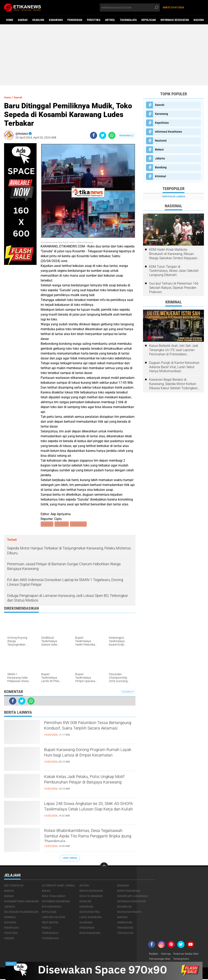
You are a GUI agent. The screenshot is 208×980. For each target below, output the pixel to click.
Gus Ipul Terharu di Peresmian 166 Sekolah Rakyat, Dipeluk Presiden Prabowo (174, 288)
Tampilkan (128, 692)
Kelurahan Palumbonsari (21, 912)
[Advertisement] (104, 55)
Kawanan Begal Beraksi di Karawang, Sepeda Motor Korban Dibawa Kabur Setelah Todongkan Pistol (173, 384)
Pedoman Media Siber (188, 954)
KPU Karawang (51, 907)
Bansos (9, 891)
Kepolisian (149, 20)
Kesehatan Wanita (129, 912)
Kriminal (160, 176)
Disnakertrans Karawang (22, 902)
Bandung (161, 167)
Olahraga (86, 923)
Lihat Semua (70, 858)
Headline (38, 20)
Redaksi (154, 954)
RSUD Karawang (90, 933)
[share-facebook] (94, 135)
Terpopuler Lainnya (173, 197)
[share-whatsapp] (112, 135)
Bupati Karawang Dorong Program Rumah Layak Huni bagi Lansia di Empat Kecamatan (83, 758)
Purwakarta (50, 933)
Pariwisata (11, 928)
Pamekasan (125, 923)
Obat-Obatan (50, 923)
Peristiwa (94, 20)
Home (10, 20)
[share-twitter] (103, 135)
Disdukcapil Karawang (132, 896)
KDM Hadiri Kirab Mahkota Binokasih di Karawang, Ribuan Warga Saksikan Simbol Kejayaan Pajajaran (173, 254)
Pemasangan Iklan (161, 960)
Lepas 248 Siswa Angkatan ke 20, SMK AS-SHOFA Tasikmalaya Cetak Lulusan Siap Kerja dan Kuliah (88, 812)
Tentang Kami (184, 960)
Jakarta (160, 158)
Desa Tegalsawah (54, 896)
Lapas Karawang (90, 918)
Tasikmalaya (128, 20)
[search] (130, 8)
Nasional (200, 20)
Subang (9, 939)
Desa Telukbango (91, 896)
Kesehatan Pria (90, 912)
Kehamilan (124, 907)
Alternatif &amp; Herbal (58, 886)
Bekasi (159, 149)
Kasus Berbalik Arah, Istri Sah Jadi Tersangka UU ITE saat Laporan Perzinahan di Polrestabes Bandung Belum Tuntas (174, 350)
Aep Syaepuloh (14, 886)
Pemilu (46, 928)
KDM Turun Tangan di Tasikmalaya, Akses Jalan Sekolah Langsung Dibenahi (174, 271)
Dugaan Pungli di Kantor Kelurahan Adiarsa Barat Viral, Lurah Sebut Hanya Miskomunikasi (174, 367)
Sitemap (167, 954)
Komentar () (126, 135)
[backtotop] (104, 867)
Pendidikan (75, 20)
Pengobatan (125, 928)
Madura (122, 918)
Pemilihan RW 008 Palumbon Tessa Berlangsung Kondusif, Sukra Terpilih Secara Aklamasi (86, 731)
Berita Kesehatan (91, 891)
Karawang (56, 20)
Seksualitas (125, 933)
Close (11, 964)
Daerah (23, 20)
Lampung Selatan (54, 918)
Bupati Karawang (129, 891)
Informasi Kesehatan (175, 20)
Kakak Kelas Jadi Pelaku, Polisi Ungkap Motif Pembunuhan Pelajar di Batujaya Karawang (89, 785)
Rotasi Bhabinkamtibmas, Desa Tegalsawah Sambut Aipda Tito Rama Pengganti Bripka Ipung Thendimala (87, 839)
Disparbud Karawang (56, 902)
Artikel (110, 20)
